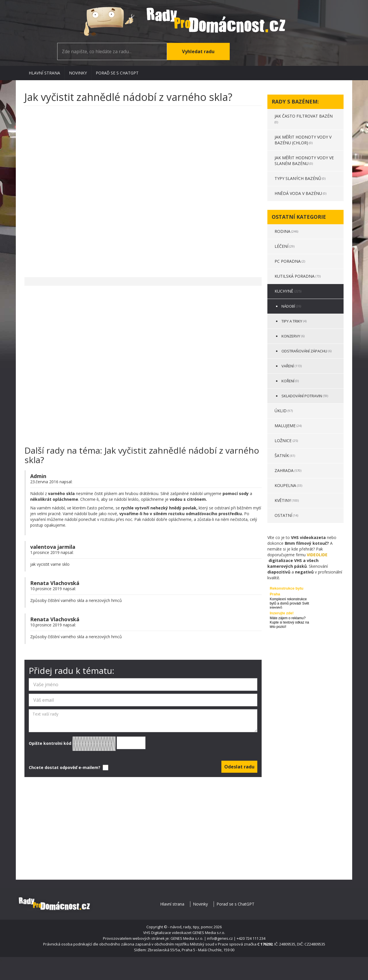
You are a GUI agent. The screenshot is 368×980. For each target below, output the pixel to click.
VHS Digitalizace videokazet (167, 933)
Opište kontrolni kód (87, 744)
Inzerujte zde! (282, 613)
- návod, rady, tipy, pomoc (190, 927)
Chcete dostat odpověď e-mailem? (68, 768)
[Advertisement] (143, 189)
